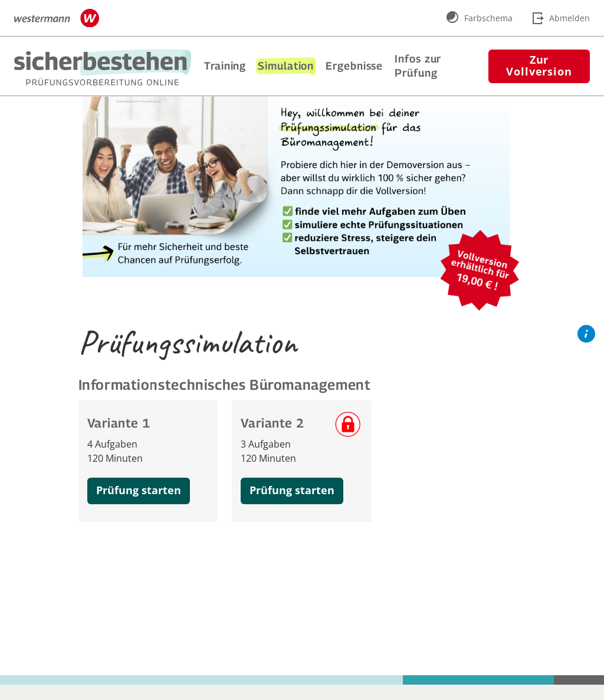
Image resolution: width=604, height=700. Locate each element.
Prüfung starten (139, 490)
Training (225, 66)
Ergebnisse (354, 66)
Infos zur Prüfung (418, 66)
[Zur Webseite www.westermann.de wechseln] (57, 18)
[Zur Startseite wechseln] (103, 67)
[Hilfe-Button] (586, 334)
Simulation (286, 66)
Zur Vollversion (539, 65)
